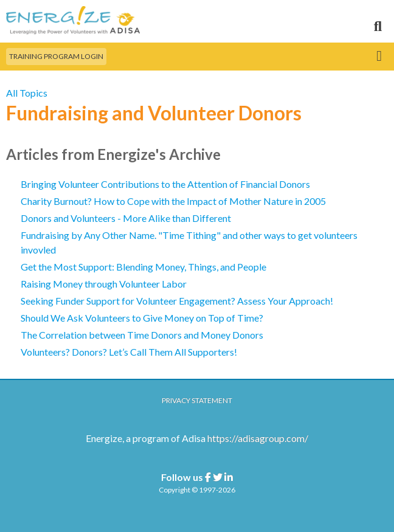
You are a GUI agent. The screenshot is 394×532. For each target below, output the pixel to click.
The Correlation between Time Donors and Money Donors (142, 335)
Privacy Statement (197, 400)
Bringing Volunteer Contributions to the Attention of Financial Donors (165, 184)
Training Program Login (56, 56)
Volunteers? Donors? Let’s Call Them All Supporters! (129, 352)
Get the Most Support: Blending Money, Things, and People (143, 267)
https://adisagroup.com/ (258, 438)
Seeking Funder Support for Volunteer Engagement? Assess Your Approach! (177, 301)
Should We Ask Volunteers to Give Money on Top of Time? (142, 318)
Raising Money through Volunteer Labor (104, 284)
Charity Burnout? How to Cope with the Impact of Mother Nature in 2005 (173, 201)
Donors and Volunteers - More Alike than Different (126, 218)
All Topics (27, 93)
